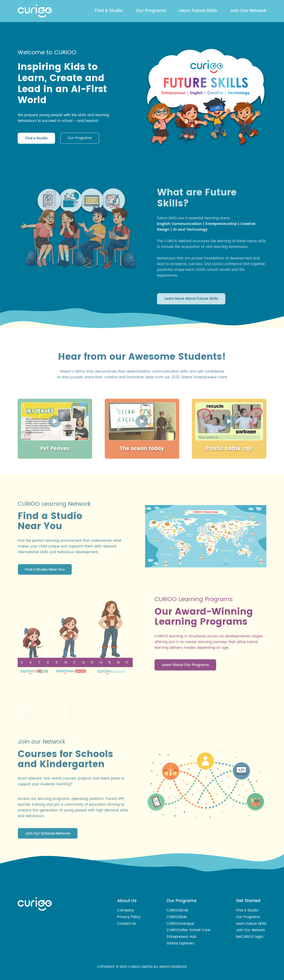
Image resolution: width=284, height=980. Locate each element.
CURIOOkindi (177, 910)
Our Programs (151, 10)
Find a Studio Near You (45, 596)
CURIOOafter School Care (188, 930)
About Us (127, 901)
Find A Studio (109, 10)
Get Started (248, 901)
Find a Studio (36, 141)
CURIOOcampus (180, 924)
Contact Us (127, 924)
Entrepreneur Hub (181, 937)
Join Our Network (248, 10)
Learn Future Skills (198, 10)
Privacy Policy (129, 917)
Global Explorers (181, 943)
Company (125, 910)
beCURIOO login (250, 937)
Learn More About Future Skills (191, 341)
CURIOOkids (177, 917)
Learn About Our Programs (185, 692)
